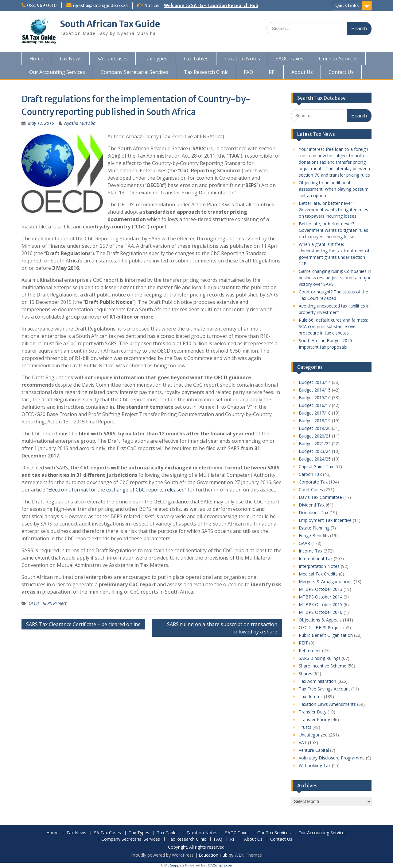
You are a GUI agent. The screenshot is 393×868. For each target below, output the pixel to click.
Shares (305, 673)
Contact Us (341, 72)
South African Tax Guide (110, 24)
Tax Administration (317, 681)
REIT (303, 643)
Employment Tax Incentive (325, 520)
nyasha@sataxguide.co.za (100, 6)
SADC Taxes (290, 59)
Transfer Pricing (314, 719)
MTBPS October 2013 (321, 589)
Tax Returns (311, 696)
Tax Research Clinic (206, 72)
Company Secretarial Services (134, 72)
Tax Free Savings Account (324, 689)
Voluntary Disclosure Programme (332, 758)
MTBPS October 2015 (321, 604)
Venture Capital (314, 750)
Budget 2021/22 (315, 444)
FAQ (248, 72)
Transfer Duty (313, 712)
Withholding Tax (315, 765)
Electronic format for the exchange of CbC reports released (116, 490)
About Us (302, 72)
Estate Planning (314, 528)
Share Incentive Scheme (323, 666)
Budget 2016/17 (315, 405)
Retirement (310, 650)
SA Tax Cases (113, 59)
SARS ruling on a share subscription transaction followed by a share (222, 628)
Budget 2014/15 (315, 390)
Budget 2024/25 (315, 459)
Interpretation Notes (319, 566)
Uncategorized (313, 735)
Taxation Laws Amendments (327, 704)
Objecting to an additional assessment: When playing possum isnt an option (334, 189)
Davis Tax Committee (320, 497)
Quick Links (347, 6)
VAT (303, 742)
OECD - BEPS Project (48, 603)
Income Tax (311, 551)
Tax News (70, 59)
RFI (272, 72)
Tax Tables (196, 59)
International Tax (316, 558)
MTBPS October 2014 (321, 597)
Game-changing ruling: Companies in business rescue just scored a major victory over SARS (335, 278)
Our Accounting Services (57, 72)
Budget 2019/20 (315, 428)
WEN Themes (248, 855)
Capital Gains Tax (316, 467)
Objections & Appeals (320, 620)
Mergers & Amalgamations (326, 581)
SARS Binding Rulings (320, 658)
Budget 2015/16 (315, 398)
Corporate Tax (313, 482)
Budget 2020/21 (315, 436)
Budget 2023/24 (315, 451)
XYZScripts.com (221, 865)
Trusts (305, 727)
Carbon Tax (310, 474)
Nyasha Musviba (80, 123)
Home (36, 59)
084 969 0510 (42, 6)
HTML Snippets (172, 865)
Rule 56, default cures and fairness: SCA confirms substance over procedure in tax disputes (333, 326)
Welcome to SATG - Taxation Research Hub (211, 6)
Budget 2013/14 (315, 382)
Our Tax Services (338, 59)
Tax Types (155, 59)
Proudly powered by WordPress (162, 855)
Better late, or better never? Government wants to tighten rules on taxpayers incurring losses (333, 210)
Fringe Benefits (314, 535)
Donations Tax (313, 512)
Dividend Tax (312, 505)
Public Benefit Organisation (326, 635)
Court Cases (311, 489)
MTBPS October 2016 (321, 612)
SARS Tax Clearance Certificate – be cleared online (83, 624)
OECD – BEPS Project (320, 627)
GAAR (304, 543)
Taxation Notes (242, 59)
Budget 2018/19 (315, 421)
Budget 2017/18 (315, 413)
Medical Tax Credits (318, 574)
